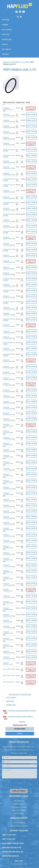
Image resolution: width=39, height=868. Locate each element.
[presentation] (18, 783)
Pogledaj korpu (20, 729)
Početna (5, 20)
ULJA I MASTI (11, 698)
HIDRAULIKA (11, 705)
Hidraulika (6, 40)
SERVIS (5, 44)
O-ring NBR (25, 62)
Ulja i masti (7, 30)
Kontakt (5, 54)
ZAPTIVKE (15, 62)
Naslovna (6, 62)
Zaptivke (6, 35)
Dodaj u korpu (31, 115)
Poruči (20, 734)
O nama (5, 25)
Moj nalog (6, 49)
